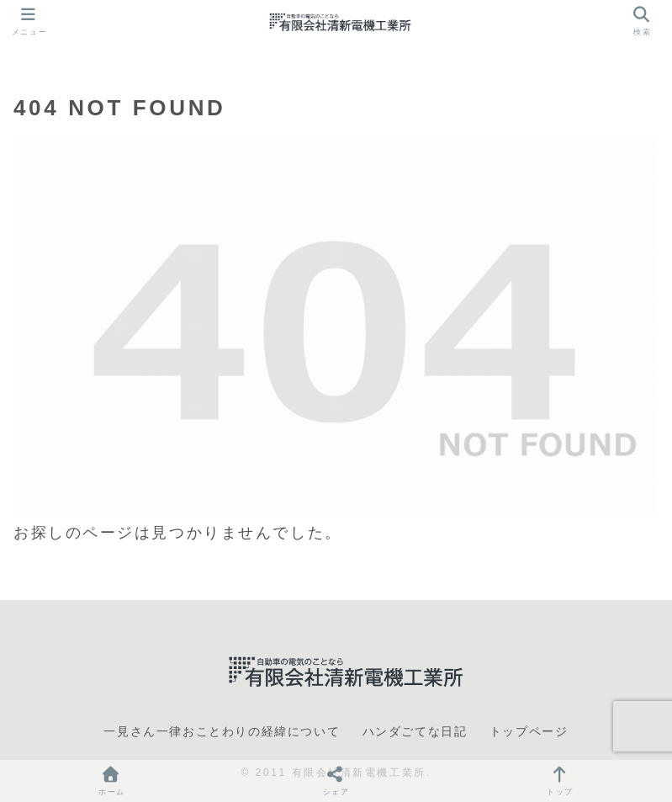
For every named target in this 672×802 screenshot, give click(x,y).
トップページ (529, 731)
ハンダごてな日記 (415, 731)
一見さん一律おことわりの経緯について (222, 731)
